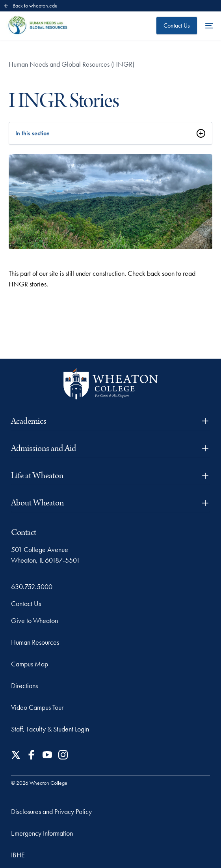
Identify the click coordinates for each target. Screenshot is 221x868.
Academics (110, 421)
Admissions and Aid (110, 448)
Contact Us (177, 25)
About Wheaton (110, 503)
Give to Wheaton (34, 620)
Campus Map (30, 664)
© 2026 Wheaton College (39, 783)
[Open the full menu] (209, 26)
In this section (32, 133)
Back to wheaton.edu (30, 6)
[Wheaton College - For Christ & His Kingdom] (111, 384)
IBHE (18, 855)
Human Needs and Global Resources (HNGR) (71, 64)
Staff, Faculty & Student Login (50, 729)
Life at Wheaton (110, 476)
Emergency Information (42, 833)
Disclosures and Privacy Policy (51, 811)
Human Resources (35, 642)
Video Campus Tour (37, 707)
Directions (24, 686)
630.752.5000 (32, 586)
